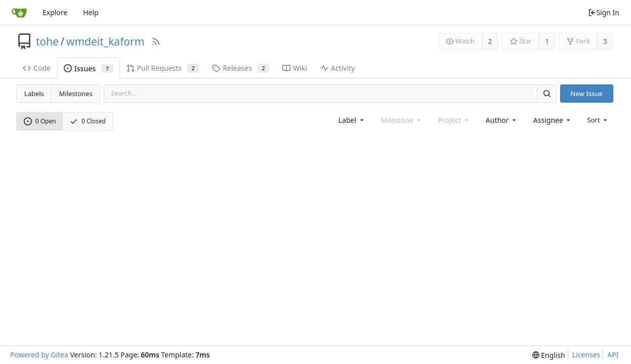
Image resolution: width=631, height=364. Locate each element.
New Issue (586, 94)
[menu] (598, 120)
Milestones (76, 94)
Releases (241, 68)
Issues (89, 69)
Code (37, 68)
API (613, 355)
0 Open (40, 121)
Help (91, 12)
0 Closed (88, 121)
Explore (55, 12)
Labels (34, 94)
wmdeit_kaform (105, 41)
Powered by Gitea (39, 355)
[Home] (19, 13)
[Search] (546, 93)
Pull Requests (163, 68)
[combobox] (352, 120)
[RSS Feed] (156, 41)
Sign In (604, 12)
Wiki (295, 68)
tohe (47, 41)
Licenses (586, 355)
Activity (338, 68)
